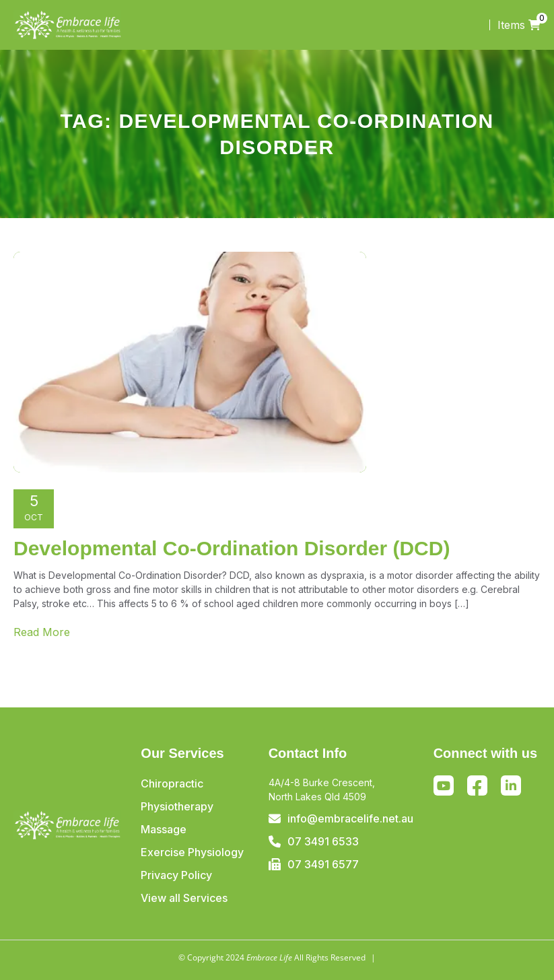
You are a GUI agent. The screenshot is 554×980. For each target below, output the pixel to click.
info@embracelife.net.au (350, 818)
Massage (164, 829)
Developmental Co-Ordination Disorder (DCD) (232, 548)
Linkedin (511, 785)
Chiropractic (172, 783)
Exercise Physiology (192, 852)
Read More (42, 632)
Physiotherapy (177, 806)
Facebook (477, 788)
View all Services (184, 898)
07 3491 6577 (323, 864)
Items (519, 25)
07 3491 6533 (323, 841)
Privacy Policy (176, 875)
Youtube (444, 785)
